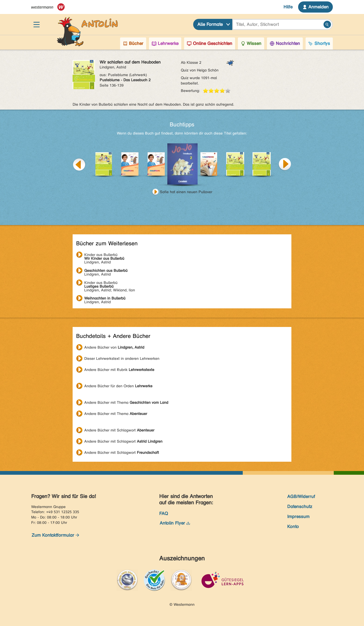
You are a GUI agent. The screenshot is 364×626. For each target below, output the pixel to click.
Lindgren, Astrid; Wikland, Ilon (110, 283)
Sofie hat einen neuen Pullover (186, 192)
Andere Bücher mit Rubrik (119, 370)
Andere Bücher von (114, 347)
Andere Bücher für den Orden (118, 386)
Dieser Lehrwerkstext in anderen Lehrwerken (122, 358)
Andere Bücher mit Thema (126, 402)
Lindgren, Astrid (104, 255)
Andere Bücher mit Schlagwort (119, 430)
